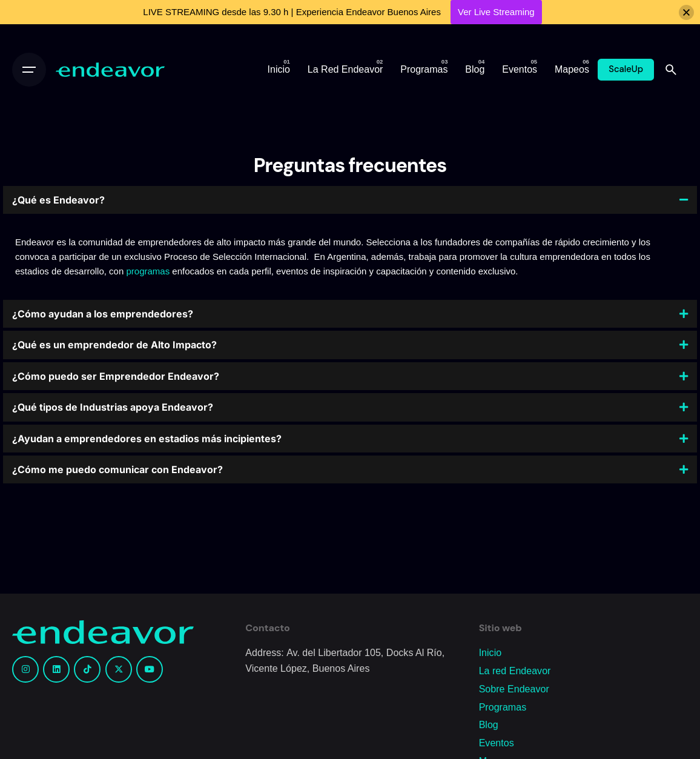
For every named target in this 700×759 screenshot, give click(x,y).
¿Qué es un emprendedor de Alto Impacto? (114, 345)
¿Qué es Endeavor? (58, 200)
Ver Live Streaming (496, 12)
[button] (350, 200)
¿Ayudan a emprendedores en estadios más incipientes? (147, 439)
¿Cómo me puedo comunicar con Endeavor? (117, 469)
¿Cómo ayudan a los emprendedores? (103, 314)
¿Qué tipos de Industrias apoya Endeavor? (113, 407)
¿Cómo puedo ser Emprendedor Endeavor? (116, 376)
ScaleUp (626, 69)
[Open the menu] (29, 70)
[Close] (686, 12)
